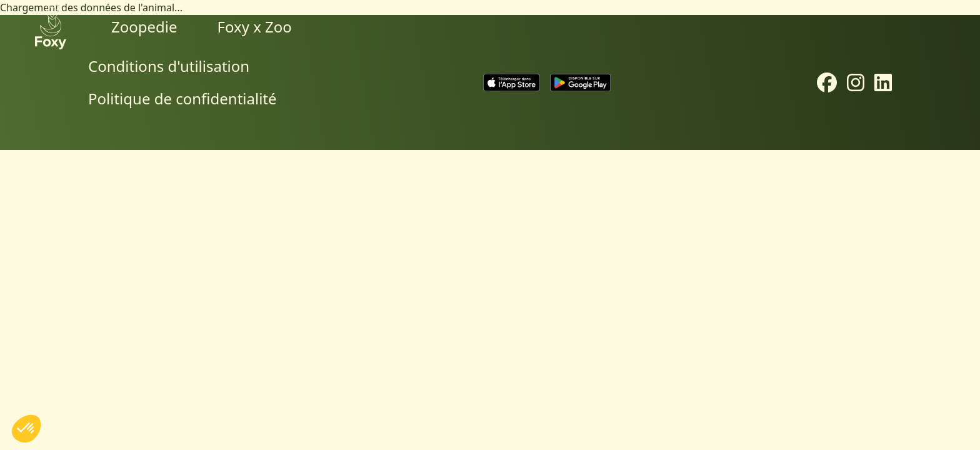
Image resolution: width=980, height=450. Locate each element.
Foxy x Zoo (255, 27)
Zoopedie (144, 27)
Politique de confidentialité (182, 98)
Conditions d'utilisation (169, 66)
